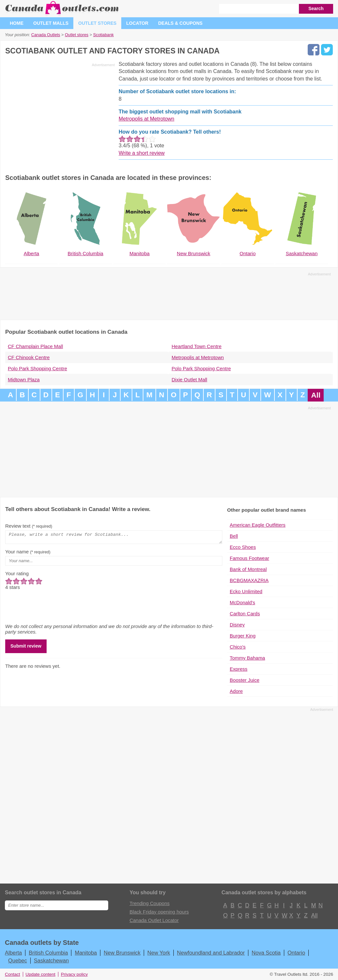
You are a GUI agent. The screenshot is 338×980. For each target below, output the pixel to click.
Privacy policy (74, 974)
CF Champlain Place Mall (35, 346)
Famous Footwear (250, 558)
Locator (137, 23)
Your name (28, 554)
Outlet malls (51, 23)
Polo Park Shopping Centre (37, 368)
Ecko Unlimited (246, 591)
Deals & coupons (180, 23)
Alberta (13, 953)
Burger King (243, 636)
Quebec (18, 960)
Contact (13, 974)
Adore (236, 691)
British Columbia (48, 953)
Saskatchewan (51, 960)
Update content (40, 974)
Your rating (17, 575)
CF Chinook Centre (29, 357)
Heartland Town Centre (197, 346)
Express (239, 669)
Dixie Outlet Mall (190, 380)
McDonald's (242, 602)
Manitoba (86, 953)
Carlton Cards (245, 614)
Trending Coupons (149, 903)
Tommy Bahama (247, 658)
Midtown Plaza (24, 380)
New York (159, 953)
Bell (234, 536)
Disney (237, 625)
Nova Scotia (266, 953)
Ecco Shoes (243, 547)
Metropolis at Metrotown (147, 119)
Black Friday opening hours (159, 912)
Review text (29, 526)
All (316, 395)
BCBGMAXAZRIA (249, 580)
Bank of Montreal (248, 569)
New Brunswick (122, 953)
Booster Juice (245, 680)
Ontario (296, 953)
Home (17, 23)
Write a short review (142, 153)
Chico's (238, 647)
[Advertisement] (60, 115)
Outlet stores (97, 23)
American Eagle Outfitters (258, 525)
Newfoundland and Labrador (211, 953)
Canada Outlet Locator (154, 920)
